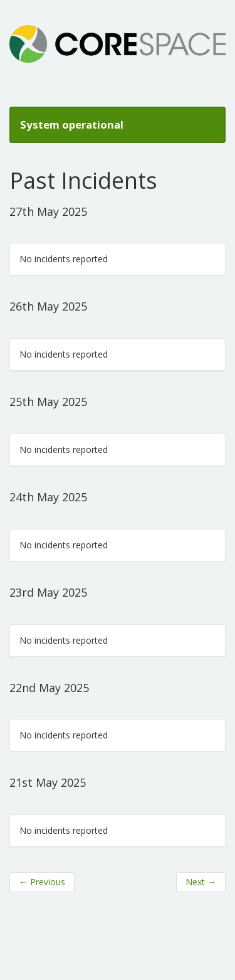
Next (201, 882)
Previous (42, 882)
